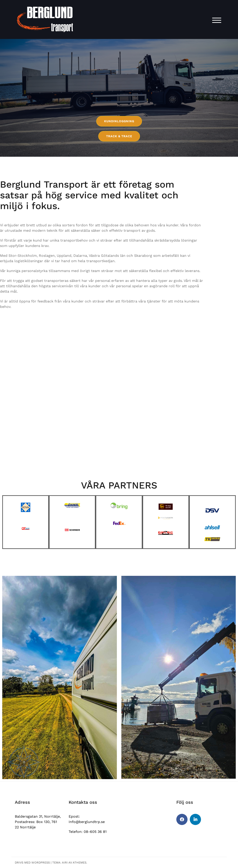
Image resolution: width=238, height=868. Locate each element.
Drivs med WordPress (32, 863)
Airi (65, 863)
